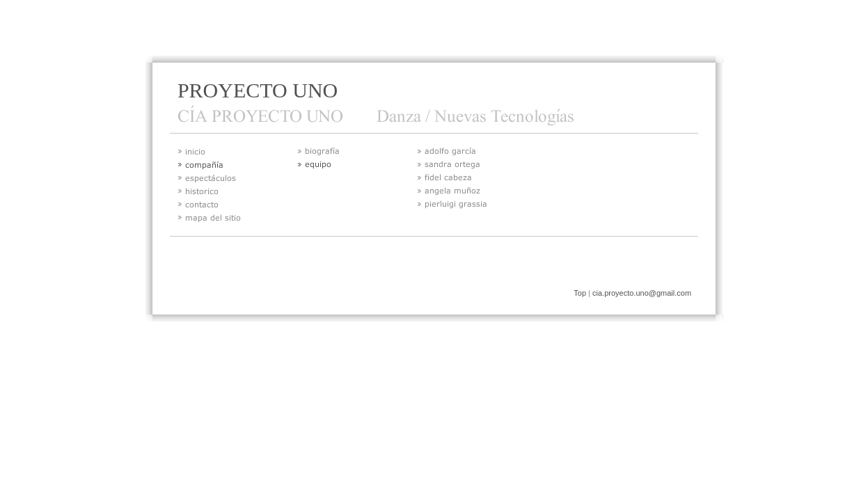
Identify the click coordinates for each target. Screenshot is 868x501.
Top (580, 293)
